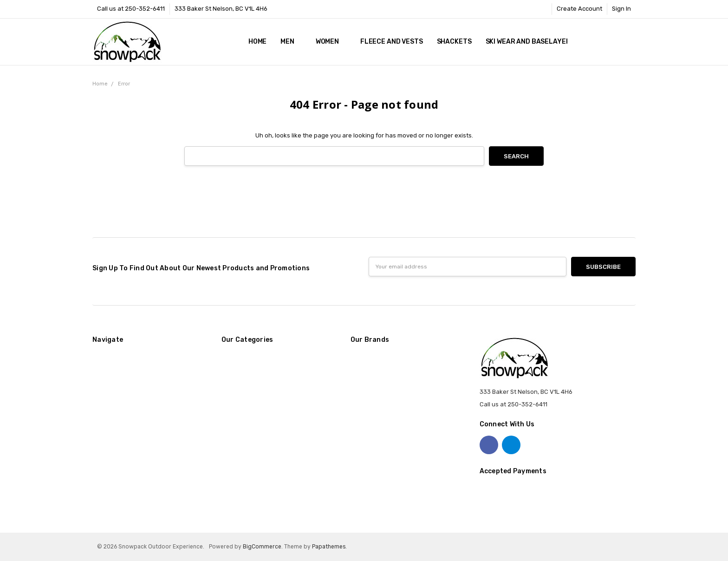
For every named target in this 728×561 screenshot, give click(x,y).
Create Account (579, 9)
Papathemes (329, 547)
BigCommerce (262, 547)
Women (331, 42)
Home (257, 42)
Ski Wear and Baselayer (528, 42)
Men (291, 42)
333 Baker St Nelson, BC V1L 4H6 (221, 9)
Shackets (454, 42)
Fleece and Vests (392, 42)
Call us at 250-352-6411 (131, 9)
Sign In (621, 9)
